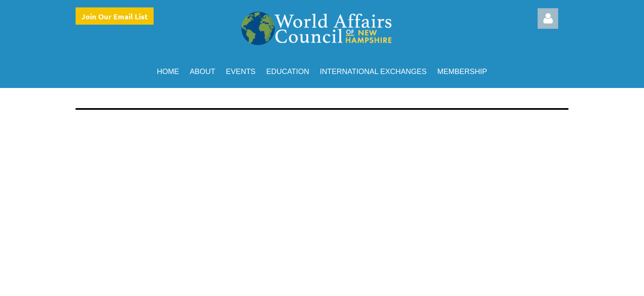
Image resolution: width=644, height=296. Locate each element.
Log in (548, 18)
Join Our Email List (115, 16)
